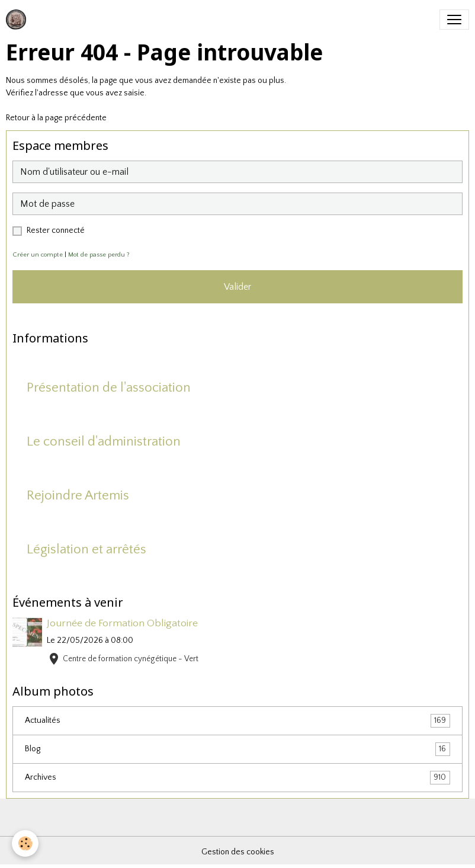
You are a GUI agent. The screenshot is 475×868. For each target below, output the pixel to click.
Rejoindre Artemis (78, 496)
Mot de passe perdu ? (99, 255)
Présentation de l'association (109, 388)
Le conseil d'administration (104, 442)
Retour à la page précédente (56, 118)
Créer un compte (38, 255)
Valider (237, 287)
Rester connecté (56, 230)
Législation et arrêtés (86, 550)
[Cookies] (25, 843)
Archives (237, 778)
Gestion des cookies (238, 852)
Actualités (237, 721)
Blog (237, 749)
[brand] (18, 20)
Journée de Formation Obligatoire (122, 623)
